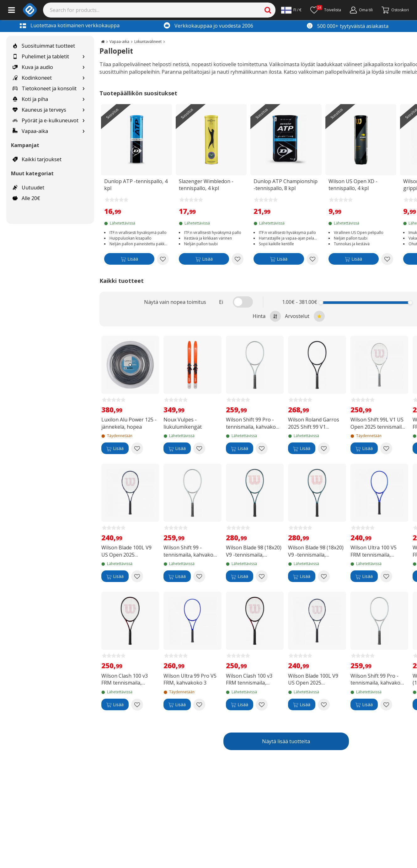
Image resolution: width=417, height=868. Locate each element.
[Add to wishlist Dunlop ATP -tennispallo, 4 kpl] (163, 259)
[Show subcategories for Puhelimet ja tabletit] (83, 57)
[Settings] (291, 10)
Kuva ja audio (33, 67)
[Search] (159, 10)
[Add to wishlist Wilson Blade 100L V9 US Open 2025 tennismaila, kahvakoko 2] (137, 576)
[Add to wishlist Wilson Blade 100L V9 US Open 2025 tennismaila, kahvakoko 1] (324, 705)
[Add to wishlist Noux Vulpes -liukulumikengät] (199, 448)
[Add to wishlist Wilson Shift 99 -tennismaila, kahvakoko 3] (199, 576)
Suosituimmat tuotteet (44, 46)
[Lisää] (129, 260)
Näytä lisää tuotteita (286, 741)
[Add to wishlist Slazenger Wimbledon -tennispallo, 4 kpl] (238, 259)
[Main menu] (11, 10)
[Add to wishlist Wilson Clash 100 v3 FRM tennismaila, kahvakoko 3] (137, 705)
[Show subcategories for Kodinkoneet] (83, 78)
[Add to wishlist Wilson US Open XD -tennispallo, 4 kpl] (387, 259)
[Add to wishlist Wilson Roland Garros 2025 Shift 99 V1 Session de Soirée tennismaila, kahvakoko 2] (324, 448)
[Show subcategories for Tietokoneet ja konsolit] (83, 89)
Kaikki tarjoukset (37, 159)
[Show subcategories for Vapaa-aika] (83, 131)
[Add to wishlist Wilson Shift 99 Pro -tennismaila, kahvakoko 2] (262, 448)
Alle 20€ (26, 198)
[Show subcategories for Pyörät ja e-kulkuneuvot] (83, 121)
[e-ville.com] (30, 10)
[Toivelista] (326, 10)
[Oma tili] (361, 10)
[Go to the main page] (103, 42)
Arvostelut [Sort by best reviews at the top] (305, 316)
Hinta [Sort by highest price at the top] (267, 316)
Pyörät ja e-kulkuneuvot (45, 120)
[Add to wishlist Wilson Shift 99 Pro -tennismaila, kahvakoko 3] (386, 705)
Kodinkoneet (32, 78)
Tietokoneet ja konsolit (45, 88)
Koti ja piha (30, 99)
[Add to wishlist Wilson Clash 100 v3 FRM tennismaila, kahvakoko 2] (262, 705)
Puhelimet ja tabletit (41, 56)
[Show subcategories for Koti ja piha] (83, 99)
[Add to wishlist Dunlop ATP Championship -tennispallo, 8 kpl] (313, 259)
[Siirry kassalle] (395, 10)
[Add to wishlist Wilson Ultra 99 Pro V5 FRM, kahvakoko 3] (199, 705)
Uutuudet (28, 188)
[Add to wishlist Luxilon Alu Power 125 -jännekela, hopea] (137, 448)
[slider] (321, 302)
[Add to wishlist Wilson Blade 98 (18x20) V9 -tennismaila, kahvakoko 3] (262, 576)
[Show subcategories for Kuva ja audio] (83, 67)
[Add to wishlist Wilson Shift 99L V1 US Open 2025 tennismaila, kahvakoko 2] (386, 448)
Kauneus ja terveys (39, 110)
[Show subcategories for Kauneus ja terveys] (83, 110)
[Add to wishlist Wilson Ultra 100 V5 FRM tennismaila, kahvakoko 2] (386, 576)
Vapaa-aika (30, 131)
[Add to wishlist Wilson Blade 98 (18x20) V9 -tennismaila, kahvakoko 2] (324, 576)
